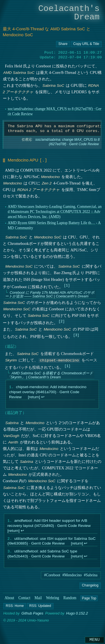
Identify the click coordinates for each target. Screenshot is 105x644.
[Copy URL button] (63, 44)
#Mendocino (72, 577)
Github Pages (32, 615)
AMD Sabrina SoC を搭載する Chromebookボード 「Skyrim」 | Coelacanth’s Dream (50, 375)
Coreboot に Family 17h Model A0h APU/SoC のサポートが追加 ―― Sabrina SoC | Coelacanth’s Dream (49, 294)
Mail (38, 599)
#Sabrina (91, 577)
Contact (25, 599)
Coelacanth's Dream (69, 13)
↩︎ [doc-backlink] (43, 397)
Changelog (90, 587)
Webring (53, 599)
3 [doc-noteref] (76, 334)
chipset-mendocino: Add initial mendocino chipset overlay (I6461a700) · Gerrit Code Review (48, 392)
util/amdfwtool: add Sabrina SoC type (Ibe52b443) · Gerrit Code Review (42, 556)
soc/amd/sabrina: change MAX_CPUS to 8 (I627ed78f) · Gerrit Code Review (67, 142)
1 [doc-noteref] (67, 285)
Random (70, 599)
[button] (15, 608)
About (9, 599)
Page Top (89, 600)
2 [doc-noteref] (61, 321)
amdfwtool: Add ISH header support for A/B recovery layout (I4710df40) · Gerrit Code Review (49, 524)
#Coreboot (52, 577)
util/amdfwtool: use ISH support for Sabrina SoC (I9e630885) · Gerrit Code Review (51, 542)
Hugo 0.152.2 (77, 615)
